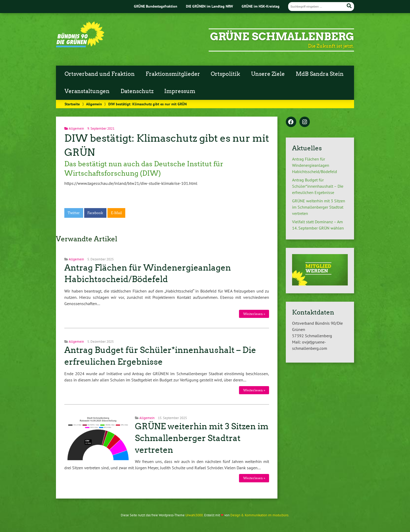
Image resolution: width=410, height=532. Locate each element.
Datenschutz (137, 91)
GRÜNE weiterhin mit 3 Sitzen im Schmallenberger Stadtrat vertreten (202, 438)
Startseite (72, 104)
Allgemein (94, 104)
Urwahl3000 (194, 515)
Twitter (74, 213)
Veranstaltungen (87, 91)
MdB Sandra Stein (320, 74)
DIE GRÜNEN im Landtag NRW (209, 6)
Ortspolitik (225, 74)
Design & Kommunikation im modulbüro (259, 515)
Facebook (95, 213)
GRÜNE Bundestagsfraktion (156, 6)
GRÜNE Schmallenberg (282, 37)
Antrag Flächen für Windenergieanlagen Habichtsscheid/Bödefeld (315, 165)
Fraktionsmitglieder (173, 74)
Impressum (180, 91)
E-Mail (116, 213)
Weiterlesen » (254, 314)
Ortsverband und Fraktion (100, 74)
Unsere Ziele (268, 74)
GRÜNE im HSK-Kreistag (261, 6)
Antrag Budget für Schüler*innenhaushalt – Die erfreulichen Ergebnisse (318, 186)
